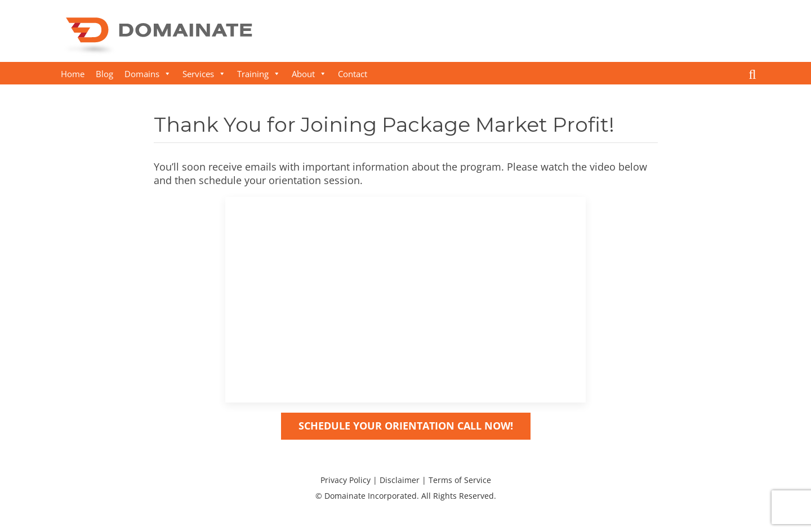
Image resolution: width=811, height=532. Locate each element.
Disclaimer (400, 480)
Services (204, 73)
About (309, 73)
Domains (148, 73)
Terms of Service (460, 480)
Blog (104, 74)
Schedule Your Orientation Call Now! (406, 426)
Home (73, 74)
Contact (353, 74)
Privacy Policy (346, 480)
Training (259, 73)
